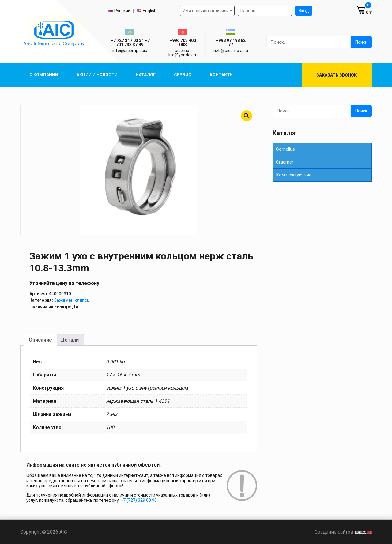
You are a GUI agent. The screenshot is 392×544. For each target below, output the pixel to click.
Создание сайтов (343, 532)
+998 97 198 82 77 (231, 43)
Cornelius (285, 149)
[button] (247, 116)
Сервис (183, 75)
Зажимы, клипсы (72, 300)
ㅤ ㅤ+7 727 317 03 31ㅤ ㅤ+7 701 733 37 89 (130, 43)
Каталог (146, 75)
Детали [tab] (70, 340)
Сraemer (285, 162)
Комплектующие (294, 175)
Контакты (222, 75)
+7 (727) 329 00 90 (139, 500)
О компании (44, 75)
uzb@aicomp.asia (231, 51)
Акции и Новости (97, 75)
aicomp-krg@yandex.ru (183, 53)
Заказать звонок (337, 75)
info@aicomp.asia (130, 51)
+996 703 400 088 (183, 43)
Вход (304, 11)
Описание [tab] (40, 340)
